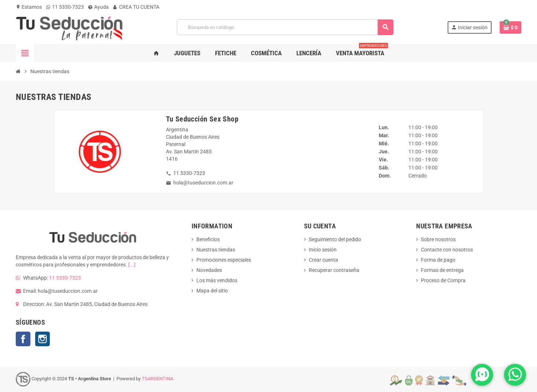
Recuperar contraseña (334, 270)
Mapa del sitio (212, 291)
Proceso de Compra (443, 280)
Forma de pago (438, 260)
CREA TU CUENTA (136, 7)
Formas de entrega (442, 270)
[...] (132, 265)
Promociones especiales (224, 260)
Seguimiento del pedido (335, 239)
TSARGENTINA (158, 379)
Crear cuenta (323, 260)
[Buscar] (285, 27)
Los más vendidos (217, 280)
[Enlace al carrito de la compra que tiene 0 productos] (510, 27)
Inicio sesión (323, 250)
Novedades (209, 270)
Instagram (42, 339)
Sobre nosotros (438, 239)
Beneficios (208, 239)
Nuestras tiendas (216, 250)
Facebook (23, 339)
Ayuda (99, 7)
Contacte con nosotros (447, 250)
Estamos (29, 7)
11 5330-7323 (65, 7)
